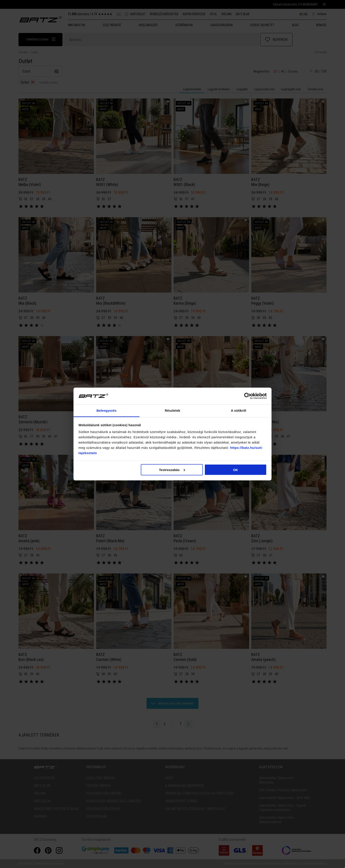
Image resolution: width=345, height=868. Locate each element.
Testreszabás (172, 470)
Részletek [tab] (172, 410)
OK (236, 470)
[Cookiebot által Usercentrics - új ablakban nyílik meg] (247, 396)
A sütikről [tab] (239, 410)
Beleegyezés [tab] (106, 410)
